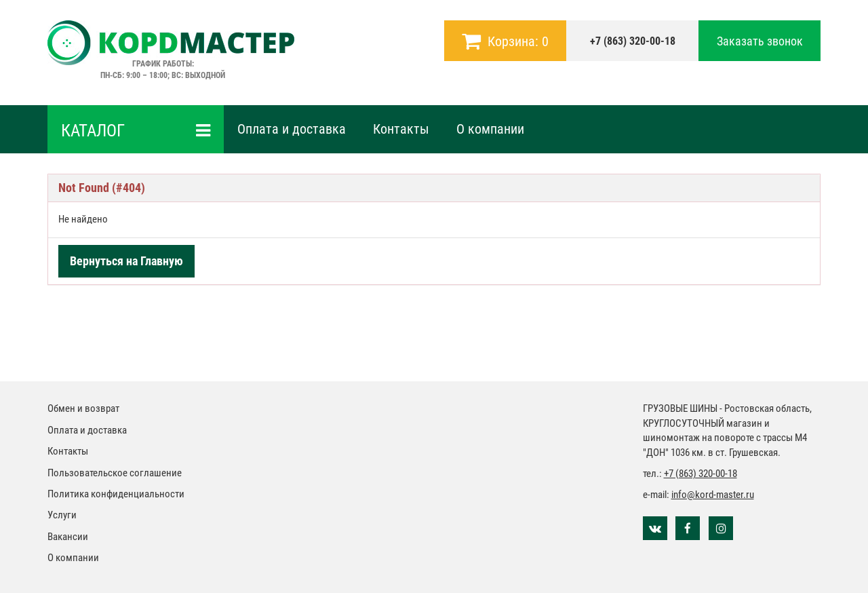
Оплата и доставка (292, 129)
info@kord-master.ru (713, 495)
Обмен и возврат (83, 408)
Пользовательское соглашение (115, 473)
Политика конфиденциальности (116, 494)
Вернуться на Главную (126, 261)
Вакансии (68, 537)
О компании (490, 129)
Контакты (401, 129)
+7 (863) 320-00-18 (633, 41)
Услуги (62, 515)
